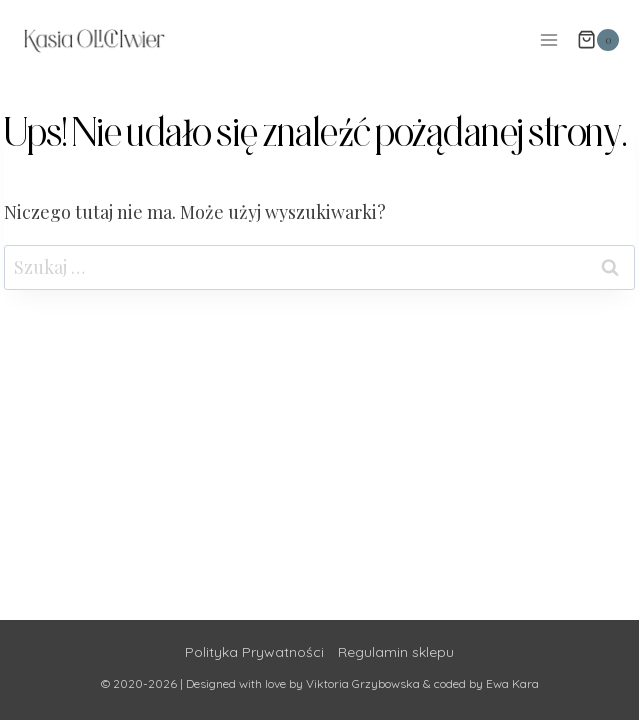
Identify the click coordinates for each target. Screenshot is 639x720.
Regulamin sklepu (396, 652)
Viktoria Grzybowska (363, 683)
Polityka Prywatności (254, 652)
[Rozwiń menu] (548, 39)
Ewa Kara (512, 683)
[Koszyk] (598, 40)
